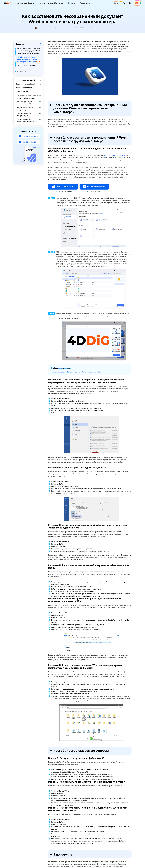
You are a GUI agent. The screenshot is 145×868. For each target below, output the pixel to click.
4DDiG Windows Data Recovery (114, 155)
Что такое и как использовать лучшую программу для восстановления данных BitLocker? (29, 97)
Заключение (21, 72)
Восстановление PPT (25, 88)
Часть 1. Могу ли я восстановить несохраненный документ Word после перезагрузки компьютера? (29, 51)
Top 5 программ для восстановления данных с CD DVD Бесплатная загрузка (29, 121)
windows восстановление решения (100, 28)
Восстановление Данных (25, 3)
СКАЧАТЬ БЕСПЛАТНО (28, 136)
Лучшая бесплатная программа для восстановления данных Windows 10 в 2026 (29, 115)
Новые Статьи (22, 91)
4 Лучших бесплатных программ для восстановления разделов (29, 109)
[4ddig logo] (7, 3)
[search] (130, 3)
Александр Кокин (44, 28)
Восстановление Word (25, 80)
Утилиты (71, 3)
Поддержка (84, 3)
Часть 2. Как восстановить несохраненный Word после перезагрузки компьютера (28, 59)
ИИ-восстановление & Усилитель (51, 3)
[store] (124, 3)
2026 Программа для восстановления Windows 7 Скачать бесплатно (29, 103)
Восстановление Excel (25, 84)
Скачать (117, 2)
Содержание (21, 44)
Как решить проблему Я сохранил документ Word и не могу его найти (76, 372)
